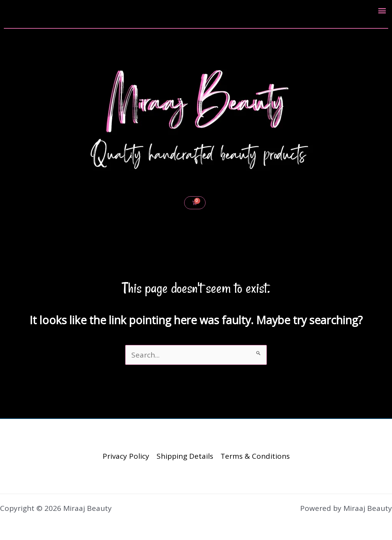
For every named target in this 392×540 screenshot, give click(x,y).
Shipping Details (185, 456)
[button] (382, 10)
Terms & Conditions (255, 456)
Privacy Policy (126, 456)
